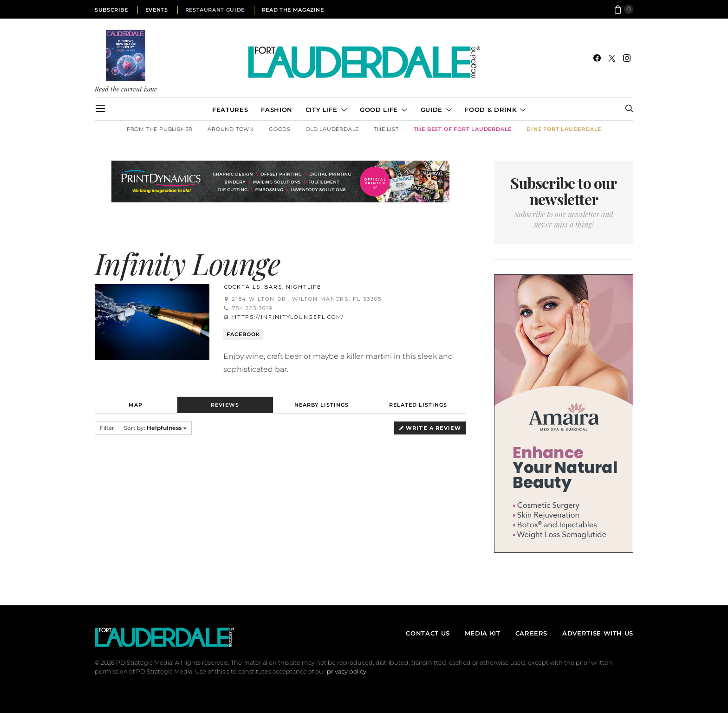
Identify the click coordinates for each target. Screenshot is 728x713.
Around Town (231, 129)
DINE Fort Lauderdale (564, 129)
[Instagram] (627, 58)
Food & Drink (491, 110)
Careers (531, 633)
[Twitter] (612, 58)
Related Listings (418, 405)
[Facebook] (597, 58)
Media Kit (483, 633)
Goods (280, 129)
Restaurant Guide (215, 10)
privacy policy (347, 671)
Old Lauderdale (332, 129)
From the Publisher (160, 129)
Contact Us (428, 633)
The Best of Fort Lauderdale (463, 129)
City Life (322, 110)
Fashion (276, 110)
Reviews (225, 405)
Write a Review (430, 428)
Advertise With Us (598, 633)
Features (230, 110)
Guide (432, 110)
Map (136, 405)
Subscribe (111, 10)
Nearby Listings (322, 405)
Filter (107, 428)
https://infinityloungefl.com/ (288, 317)
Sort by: (155, 428)
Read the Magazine (293, 10)
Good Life (379, 110)
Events (157, 10)
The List (386, 129)
